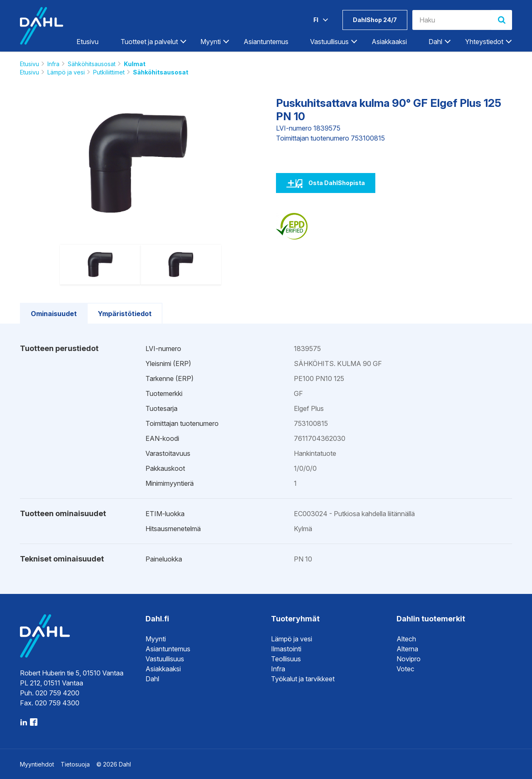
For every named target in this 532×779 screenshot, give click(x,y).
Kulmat (135, 64)
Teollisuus (286, 659)
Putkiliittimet (109, 72)
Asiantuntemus (266, 42)
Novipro (409, 659)
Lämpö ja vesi (66, 72)
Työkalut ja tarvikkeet (303, 679)
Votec (405, 669)
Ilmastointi (286, 649)
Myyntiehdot (37, 764)
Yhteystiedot (484, 42)
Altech (406, 639)
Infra (53, 64)
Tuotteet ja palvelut (149, 42)
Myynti (211, 42)
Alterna (407, 649)
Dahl (435, 42)
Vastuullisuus (329, 42)
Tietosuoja (75, 764)
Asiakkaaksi (389, 42)
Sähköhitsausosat (92, 64)
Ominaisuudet (54, 314)
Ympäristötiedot (125, 314)
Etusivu (87, 42)
